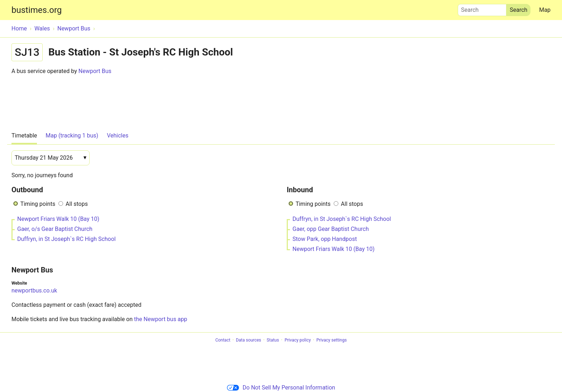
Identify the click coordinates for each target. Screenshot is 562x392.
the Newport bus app (161, 319)
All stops (77, 204)
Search (482, 8)
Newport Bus (95, 71)
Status (273, 340)
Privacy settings (332, 340)
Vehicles (118, 135)
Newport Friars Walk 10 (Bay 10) (58, 219)
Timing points (38, 204)
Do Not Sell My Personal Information (281, 388)
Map (545, 10)
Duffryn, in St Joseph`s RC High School (66, 239)
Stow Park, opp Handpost (325, 239)
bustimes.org (37, 10)
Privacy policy (298, 340)
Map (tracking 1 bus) (72, 135)
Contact (223, 340)
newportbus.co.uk (34, 291)
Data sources (248, 340)
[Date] (51, 158)
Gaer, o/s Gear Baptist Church (55, 229)
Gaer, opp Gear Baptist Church (331, 229)
